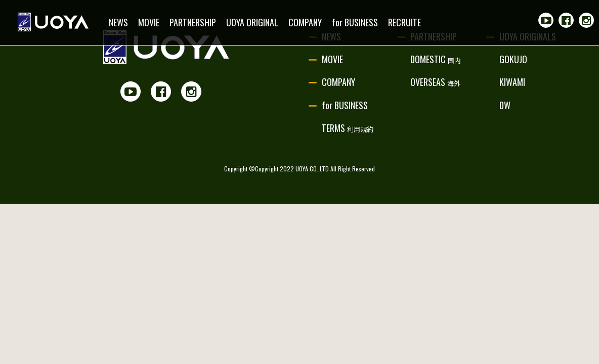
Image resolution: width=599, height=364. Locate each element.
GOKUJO (513, 59)
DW (505, 105)
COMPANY (305, 22)
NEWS (118, 22)
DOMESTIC (436, 59)
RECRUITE (404, 22)
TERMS (348, 128)
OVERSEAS (435, 82)
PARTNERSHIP (193, 22)
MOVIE (149, 22)
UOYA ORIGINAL (252, 22)
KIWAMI (512, 82)
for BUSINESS (355, 22)
